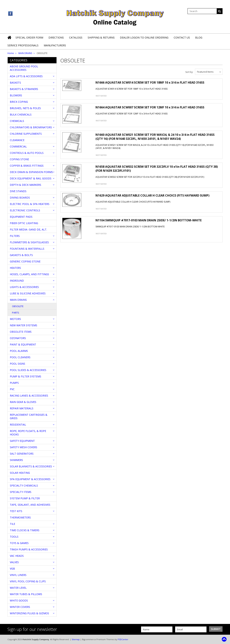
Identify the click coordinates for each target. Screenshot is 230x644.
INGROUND (17, 281)
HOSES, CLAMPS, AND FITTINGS (29, 274)
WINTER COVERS (20, 607)
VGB (12, 569)
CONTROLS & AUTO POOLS (27, 153)
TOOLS (14, 537)
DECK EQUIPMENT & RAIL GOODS (31, 178)
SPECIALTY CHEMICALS (24, 486)
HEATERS (15, 268)
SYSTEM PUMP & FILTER (25, 498)
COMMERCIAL (18, 146)
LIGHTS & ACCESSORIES (24, 287)
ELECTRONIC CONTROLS (25, 210)
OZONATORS (18, 338)
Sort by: (189, 72)
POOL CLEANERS (20, 357)
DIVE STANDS (18, 191)
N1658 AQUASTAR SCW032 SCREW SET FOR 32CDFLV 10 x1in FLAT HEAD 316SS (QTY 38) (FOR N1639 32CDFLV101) (157, 169)
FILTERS (15, 236)
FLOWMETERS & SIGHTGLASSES (29, 242)
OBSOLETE (18, 306)
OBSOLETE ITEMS (21, 332)
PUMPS (14, 383)
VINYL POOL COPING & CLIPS (28, 581)
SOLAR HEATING (20, 473)
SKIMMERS (16, 460)
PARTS (16, 313)
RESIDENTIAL (18, 425)
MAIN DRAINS (25, 53)
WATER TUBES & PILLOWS (26, 594)
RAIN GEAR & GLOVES (23, 402)
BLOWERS (16, 95)
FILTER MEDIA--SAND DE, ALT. (28, 229)
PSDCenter (123, 639)
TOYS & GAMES (19, 543)
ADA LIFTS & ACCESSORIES (26, 76)
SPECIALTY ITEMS (21, 492)
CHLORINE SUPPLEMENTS (26, 134)
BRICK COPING (19, 102)
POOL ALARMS (19, 351)
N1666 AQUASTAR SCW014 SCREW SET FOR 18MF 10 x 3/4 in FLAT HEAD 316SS (150, 82)
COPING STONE (19, 159)
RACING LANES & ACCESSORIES (29, 396)
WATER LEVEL (18, 588)
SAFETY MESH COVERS (24, 447)
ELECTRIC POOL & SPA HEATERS (30, 204)
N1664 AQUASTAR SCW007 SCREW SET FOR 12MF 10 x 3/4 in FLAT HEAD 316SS (150, 107)
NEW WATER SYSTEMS (24, 325)
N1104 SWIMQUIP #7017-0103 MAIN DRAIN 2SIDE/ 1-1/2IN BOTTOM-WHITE (149, 220)
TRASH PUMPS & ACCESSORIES (29, 549)
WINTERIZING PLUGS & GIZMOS (29, 613)
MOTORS (15, 319)
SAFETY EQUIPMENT (22, 441)
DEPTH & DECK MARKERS (26, 185)
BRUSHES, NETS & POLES (25, 108)
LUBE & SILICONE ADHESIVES (28, 293)
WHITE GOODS (19, 600)
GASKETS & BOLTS (21, 255)
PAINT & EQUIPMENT (23, 344)
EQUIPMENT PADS (21, 217)
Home (11, 53)
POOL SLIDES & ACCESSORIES (28, 370)
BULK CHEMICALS (21, 115)
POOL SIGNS (17, 364)
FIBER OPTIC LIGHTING (24, 223)
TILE (12, 524)
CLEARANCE (17, 140)
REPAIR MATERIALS (22, 408)
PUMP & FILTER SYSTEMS (26, 376)
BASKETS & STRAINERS (24, 89)
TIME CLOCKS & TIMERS (25, 530)
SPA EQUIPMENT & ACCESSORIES (30, 479)
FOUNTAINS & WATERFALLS (27, 249)
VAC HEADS (17, 556)
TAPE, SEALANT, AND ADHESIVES (30, 505)
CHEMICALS (17, 121)
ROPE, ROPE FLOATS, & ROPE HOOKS (28, 433)
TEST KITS (16, 511)
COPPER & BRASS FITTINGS (27, 166)
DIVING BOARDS (20, 198)
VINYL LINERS (18, 575)
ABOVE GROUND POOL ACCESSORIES (24, 68)
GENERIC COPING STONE (25, 261)
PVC (12, 389)
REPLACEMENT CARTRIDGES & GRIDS (29, 416)
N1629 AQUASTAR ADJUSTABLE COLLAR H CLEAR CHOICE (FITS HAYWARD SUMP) (152, 195)
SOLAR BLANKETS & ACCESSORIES (31, 466)
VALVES (14, 562)
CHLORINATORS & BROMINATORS (31, 127)
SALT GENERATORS (22, 454)
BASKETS (15, 83)
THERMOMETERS (20, 517)
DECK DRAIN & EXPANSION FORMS (31, 172)
